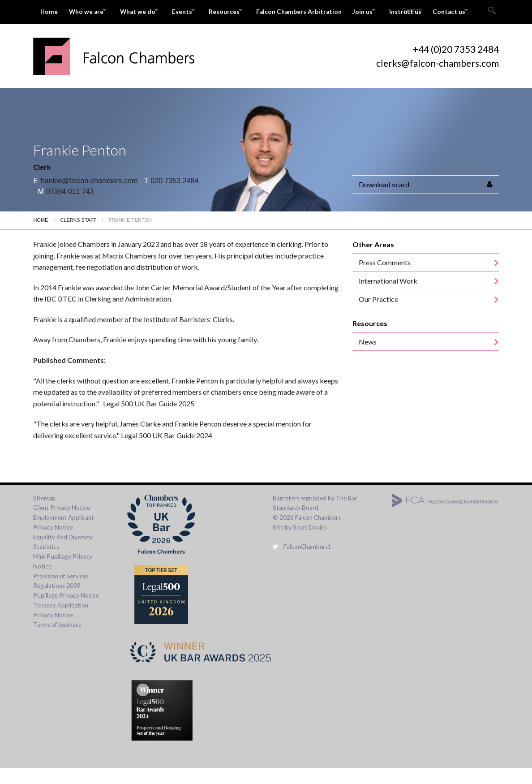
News (368, 358)
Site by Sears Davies (300, 543)
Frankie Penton (130, 236)
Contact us (57, 30)
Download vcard (384, 200)
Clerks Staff (78, 236)
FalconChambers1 (302, 563)
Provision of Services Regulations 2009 (61, 597)
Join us (394, 10)
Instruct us (443, 10)
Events (198, 10)
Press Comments (385, 279)
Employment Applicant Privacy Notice (64, 538)
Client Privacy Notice (62, 524)
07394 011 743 (66, 208)
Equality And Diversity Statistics (63, 558)
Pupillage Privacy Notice (66, 612)
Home (49, 10)
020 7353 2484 (172, 197)
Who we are (89, 10)
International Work (388, 297)
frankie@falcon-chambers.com (85, 197)
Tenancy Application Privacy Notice (61, 626)
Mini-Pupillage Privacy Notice (63, 577)
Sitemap (44, 514)
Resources (246, 10)
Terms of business (57, 641)
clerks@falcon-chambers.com (438, 79)
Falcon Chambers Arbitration (327, 10)
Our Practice (378, 315)
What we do (147, 10)
